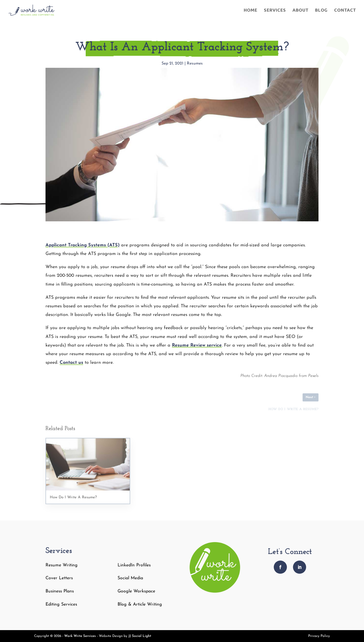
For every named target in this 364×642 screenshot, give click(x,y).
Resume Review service (197, 345)
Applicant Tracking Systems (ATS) (83, 245)
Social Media (130, 578)
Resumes (195, 63)
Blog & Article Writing (140, 604)
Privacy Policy (319, 636)
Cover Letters (59, 578)
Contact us (71, 363)
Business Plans (60, 591)
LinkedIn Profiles (134, 565)
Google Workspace (136, 591)
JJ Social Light (140, 636)
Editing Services (61, 604)
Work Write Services (80, 636)
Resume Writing (62, 565)
